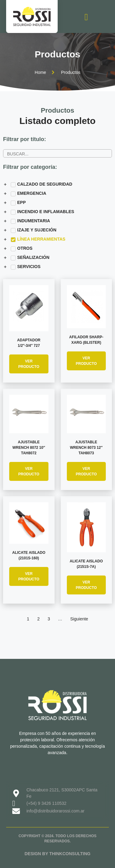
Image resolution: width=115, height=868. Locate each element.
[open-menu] (86, 17)
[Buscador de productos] (57, 153)
